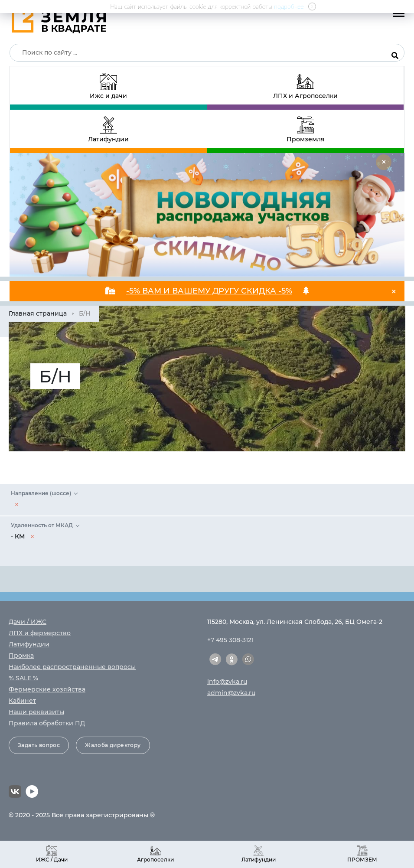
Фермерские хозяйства (47, 689)
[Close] (384, 162)
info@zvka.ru (227, 682)
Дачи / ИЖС (28, 622)
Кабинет (22, 701)
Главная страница (38, 313)
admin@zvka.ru (231, 693)
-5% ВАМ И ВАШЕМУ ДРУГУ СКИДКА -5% (209, 291)
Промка (21, 656)
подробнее (289, 6)
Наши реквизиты (36, 712)
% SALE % (23, 678)
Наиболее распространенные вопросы (72, 667)
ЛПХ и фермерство (40, 633)
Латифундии (29, 644)
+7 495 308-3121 (230, 640)
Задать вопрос (39, 745)
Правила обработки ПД (47, 723)
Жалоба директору (113, 745)
